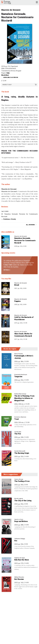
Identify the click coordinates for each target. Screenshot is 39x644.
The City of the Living (23, 501)
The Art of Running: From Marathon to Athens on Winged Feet (24, 398)
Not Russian (19, 579)
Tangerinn (18, 377)
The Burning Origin (22, 453)
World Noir (5, 75)
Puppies (17, 301)
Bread (17, 285)
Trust (17, 419)
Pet (16, 541)
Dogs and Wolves (21, 521)
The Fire (18, 434)
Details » (7, 270)
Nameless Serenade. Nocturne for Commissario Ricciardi (25, 241)
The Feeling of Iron (22, 481)
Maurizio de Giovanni (11, 10)
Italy (8, 73)
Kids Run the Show (22, 560)
